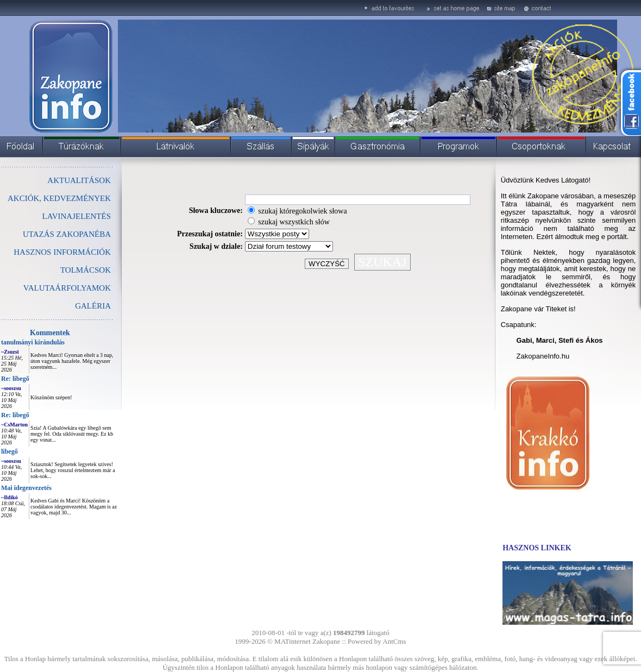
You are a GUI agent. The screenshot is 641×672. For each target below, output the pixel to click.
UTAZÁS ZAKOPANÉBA (67, 234)
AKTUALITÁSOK (79, 180)
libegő (10, 451)
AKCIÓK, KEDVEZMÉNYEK (59, 198)
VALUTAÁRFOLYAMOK (67, 288)
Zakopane (326, 641)
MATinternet (293, 641)
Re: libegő (15, 379)
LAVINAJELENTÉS (77, 216)
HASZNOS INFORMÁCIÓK (62, 252)
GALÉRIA (93, 306)
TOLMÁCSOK (86, 270)
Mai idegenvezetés (26, 488)
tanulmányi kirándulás (33, 342)
